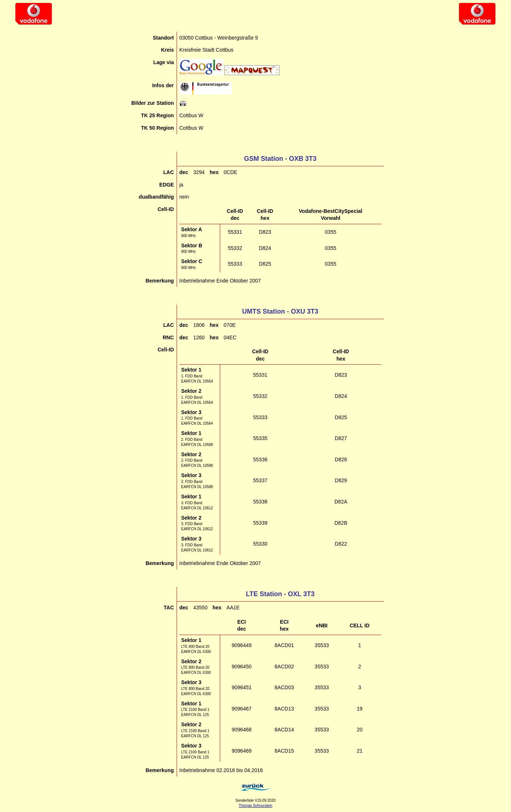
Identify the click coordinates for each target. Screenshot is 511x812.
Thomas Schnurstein (256, 806)
